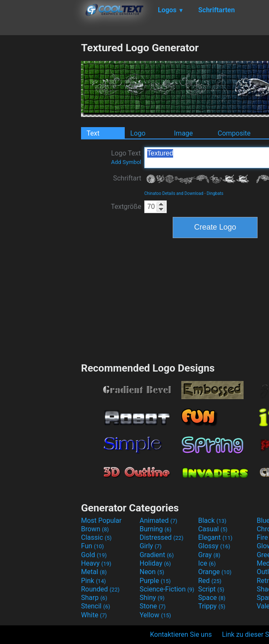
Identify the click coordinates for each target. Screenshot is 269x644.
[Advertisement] (40, 169)
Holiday (155, 563)
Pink (94, 581)
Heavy (96, 563)
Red (210, 581)
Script (211, 589)
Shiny (152, 598)
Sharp (94, 598)
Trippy (212, 606)
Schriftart (127, 178)
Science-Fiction (167, 589)
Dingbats (215, 193)
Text (93, 133)
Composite (234, 133)
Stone (153, 606)
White (94, 615)
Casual (213, 529)
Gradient (157, 555)
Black (212, 520)
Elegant (215, 537)
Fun (92, 546)
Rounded (100, 589)
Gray (209, 555)
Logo (138, 133)
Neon (152, 572)
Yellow (155, 615)
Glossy (214, 546)
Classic (96, 537)
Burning (156, 529)
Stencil (95, 606)
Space (212, 598)
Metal (94, 572)
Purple (155, 581)
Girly (151, 546)
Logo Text (126, 157)
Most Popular (101, 520)
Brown (95, 529)
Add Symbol (126, 162)
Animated (158, 520)
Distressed (161, 537)
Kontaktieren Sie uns (181, 634)
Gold (94, 555)
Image (184, 133)
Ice (207, 563)
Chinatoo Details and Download (174, 193)
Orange (215, 572)
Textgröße (126, 207)
